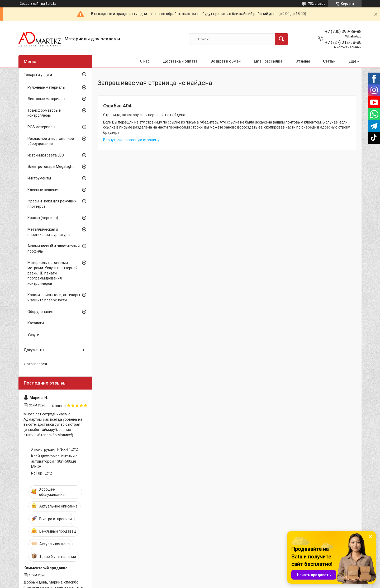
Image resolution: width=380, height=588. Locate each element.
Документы (34, 350)
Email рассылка (268, 61)
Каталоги (36, 323)
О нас (145, 61)
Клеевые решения (43, 190)
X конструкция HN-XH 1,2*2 (54, 449)
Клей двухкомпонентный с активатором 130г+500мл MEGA (54, 461)
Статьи (329, 61)
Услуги (33, 335)
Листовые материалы (46, 99)
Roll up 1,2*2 (42, 473)
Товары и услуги (38, 75)
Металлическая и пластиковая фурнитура (49, 232)
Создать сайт (30, 4)
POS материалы (41, 127)
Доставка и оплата (180, 61)
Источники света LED (46, 155)
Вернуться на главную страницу (131, 140)
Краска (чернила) (43, 218)
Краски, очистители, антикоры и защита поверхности (54, 297)
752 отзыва (317, 4)
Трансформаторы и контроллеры (44, 113)
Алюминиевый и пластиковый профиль (54, 249)
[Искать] (281, 39)
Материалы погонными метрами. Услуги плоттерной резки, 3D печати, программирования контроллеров (53, 273)
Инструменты (39, 178)
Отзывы (303, 61)
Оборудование (40, 312)
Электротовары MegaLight (51, 167)
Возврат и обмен (226, 61)
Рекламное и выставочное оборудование (51, 141)
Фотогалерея (35, 364)
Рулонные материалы (46, 87)
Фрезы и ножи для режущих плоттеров (52, 204)
